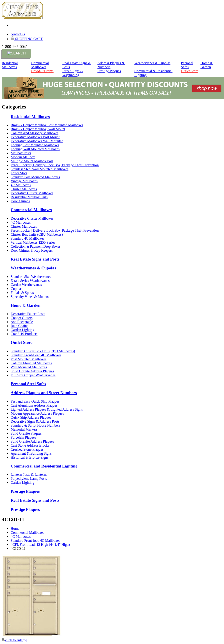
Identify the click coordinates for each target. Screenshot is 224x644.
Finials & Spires (22, 293)
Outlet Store (190, 71)
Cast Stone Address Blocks (30, 445)
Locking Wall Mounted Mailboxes (35, 149)
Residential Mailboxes (10, 65)
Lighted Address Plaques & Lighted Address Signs (47, 409)
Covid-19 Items (42, 71)
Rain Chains (19, 326)
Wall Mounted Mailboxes (29, 367)
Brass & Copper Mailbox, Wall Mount (38, 129)
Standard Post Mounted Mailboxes (35, 177)
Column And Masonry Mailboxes (35, 133)
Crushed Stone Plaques (27, 449)
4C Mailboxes (21, 185)
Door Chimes (20, 201)
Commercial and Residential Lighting (44, 466)
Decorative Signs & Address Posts (35, 421)
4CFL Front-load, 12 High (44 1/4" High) (40, 545)
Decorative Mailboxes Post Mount (35, 137)
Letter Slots (19, 173)
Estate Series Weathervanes (30, 281)
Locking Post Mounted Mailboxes (35, 145)
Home (15, 529)
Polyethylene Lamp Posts (29, 478)
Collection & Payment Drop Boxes (36, 246)
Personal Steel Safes (28, 384)
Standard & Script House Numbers (35, 425)
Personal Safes (187, 65)
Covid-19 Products (24, 334)
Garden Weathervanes (26, 285)
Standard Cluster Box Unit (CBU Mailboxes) (43, 351)
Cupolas (16, 289)
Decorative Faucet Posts (28, 314)
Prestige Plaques (109, 71)
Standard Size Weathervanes (31, 277)
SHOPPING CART (27, 39)
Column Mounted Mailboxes (31, 363)
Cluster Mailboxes (24, 189)
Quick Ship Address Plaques (31, 417)
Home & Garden (207, 65)
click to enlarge (14, 640)
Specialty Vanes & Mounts (30, 297)
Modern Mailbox (23, 157)
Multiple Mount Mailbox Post (32, 161)
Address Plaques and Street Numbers (44, 393)
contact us (18, 34)
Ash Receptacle (22, 322)
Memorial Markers (24, 429)
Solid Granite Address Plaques (32, 371)
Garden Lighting (22, 330)
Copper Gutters (22, 318)
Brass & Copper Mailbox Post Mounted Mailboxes (47, 125)
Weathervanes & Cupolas (152, 63)
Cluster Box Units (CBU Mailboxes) (37, 234)
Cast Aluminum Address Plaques (34, 405)
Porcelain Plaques (23, 437)
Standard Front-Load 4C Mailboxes (36, 355)
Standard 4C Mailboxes (27, 238)
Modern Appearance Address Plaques (37, 413)
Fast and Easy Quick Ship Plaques (35, 401)
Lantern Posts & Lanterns (29, 474)
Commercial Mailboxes (40, 65)
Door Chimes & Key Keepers (32, 250)
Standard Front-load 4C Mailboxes (35, 541)
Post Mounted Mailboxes (29, 359)
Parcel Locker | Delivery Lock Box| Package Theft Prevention (55, 165)
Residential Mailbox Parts (29, 197)
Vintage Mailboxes (24, 181)
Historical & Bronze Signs (29, 457)
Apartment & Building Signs (31, 453)
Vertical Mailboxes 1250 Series (33, 242)
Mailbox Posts (21, 153)
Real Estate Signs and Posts (35, 259)
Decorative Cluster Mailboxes (32, 193)
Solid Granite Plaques (26, 433)
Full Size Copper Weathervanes (33, 375)
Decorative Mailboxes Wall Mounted (37, 141)
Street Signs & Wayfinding (73, 73)
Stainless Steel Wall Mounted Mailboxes (40, 169)
